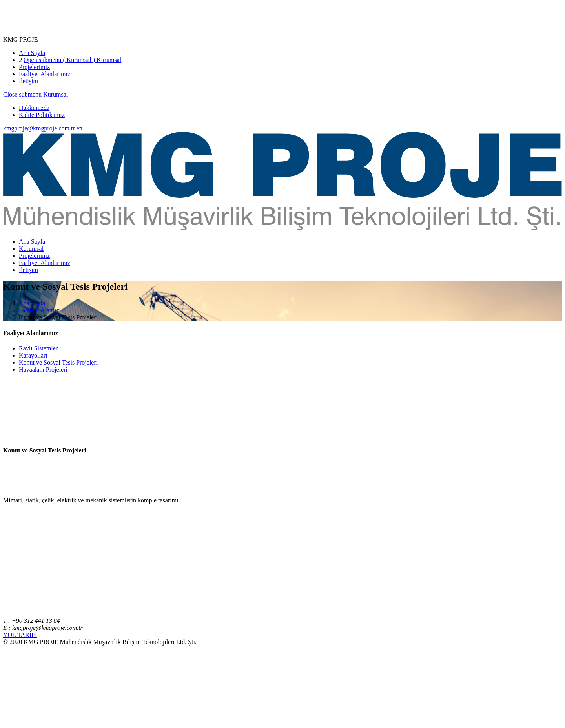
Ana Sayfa (32, 53)
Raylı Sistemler (38, 348)
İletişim (28, 81)
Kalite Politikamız (42, 115)
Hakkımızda (34, 108)
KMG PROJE (20, 39)
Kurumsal (108, 60)
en (79, 128)
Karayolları (33, 355)
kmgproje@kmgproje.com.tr (39, 128)
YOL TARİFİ (20, 635)
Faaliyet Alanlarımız (45, 74)
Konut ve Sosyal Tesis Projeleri (58, 362)
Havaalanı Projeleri (43, 369)
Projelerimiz (34, 67)
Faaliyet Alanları (40, 310)
